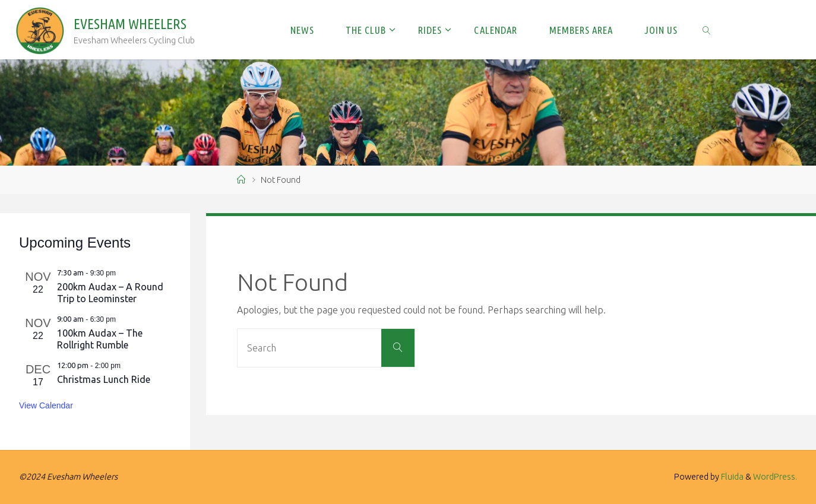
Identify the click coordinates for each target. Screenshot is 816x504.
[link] (707, 30)
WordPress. (775, 477)
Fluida (731, 477)
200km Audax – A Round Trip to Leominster (110, 293)
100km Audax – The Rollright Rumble (100, 339)
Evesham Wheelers (130, 24)
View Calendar (46, 405)
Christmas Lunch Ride (104, 379)
